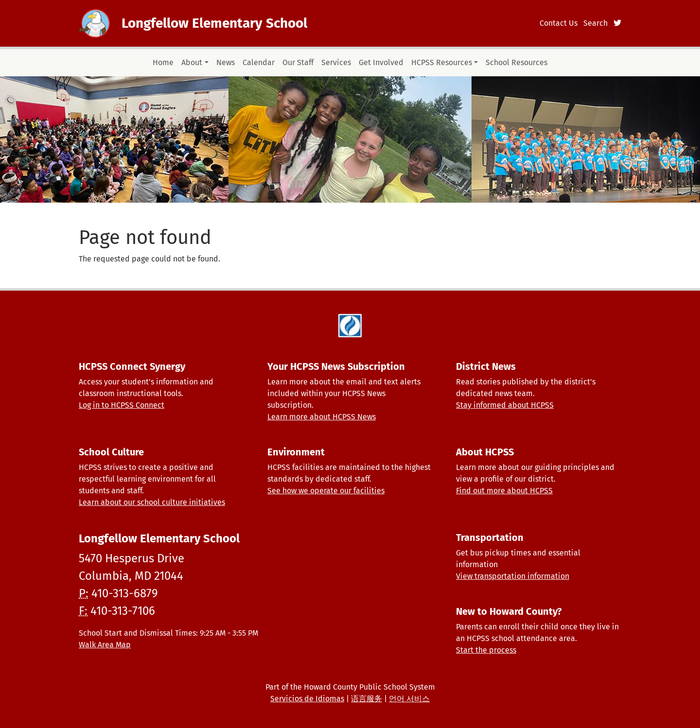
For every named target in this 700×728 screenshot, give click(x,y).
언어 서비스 (409, 699)
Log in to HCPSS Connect (122, 405)
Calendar (259, 62)
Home (163, 62)
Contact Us (559, 23)
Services (336, 62)
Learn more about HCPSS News (322, 417)
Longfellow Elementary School (214, 23)
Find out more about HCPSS (504, 491)
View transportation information (513, 576)
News (226, 62)
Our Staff (298, 62)
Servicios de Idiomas (307, 699)
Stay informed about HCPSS (505, 405)
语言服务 (367, 699)
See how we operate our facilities (326, 491)
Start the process (486, 650)
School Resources (516, 62)
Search (595, 23)
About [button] (192, 62)
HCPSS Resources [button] (442, 62)
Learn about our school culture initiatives (152, 502)
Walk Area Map (105, 645)
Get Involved (381, 62)
